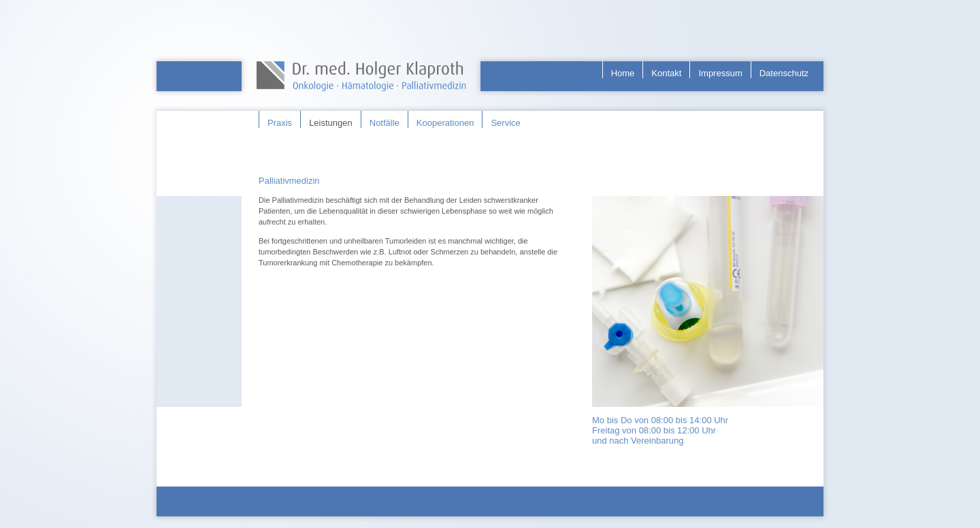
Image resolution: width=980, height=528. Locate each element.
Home (623, 73)
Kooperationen (445, 123)
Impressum (720, 73)
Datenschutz (784, 73)
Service (505, 123)
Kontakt (666, 73)
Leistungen (331, 123)
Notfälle (385, 123)
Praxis (280, 123)
